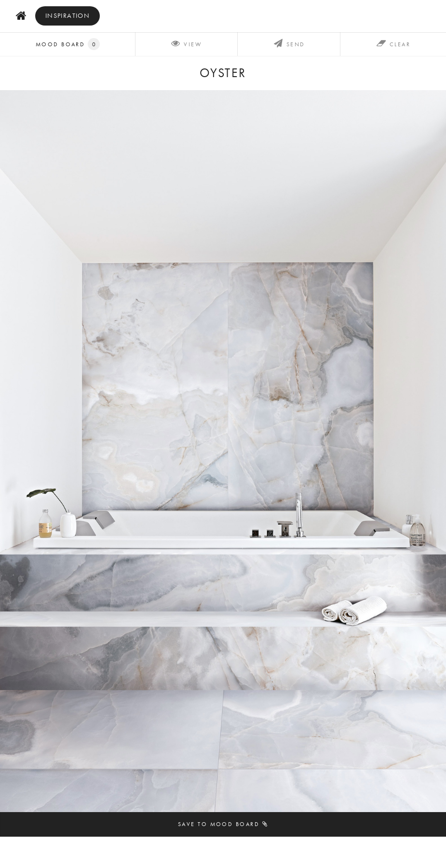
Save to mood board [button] (223, 824)
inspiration (68, 16)
